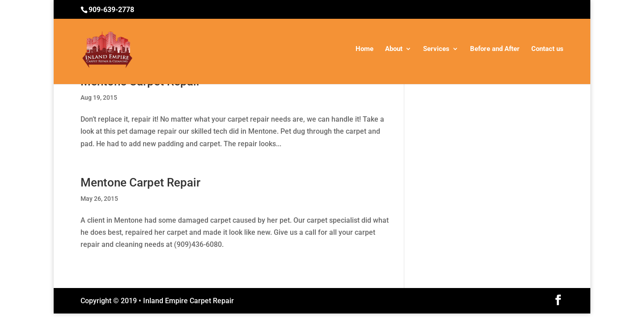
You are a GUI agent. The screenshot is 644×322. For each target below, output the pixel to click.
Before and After (495, 49)
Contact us (547, 49)
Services (436, 49)
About (394, 49)
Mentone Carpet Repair (140, 182)
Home (364, 49)
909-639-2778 (111, 10)
